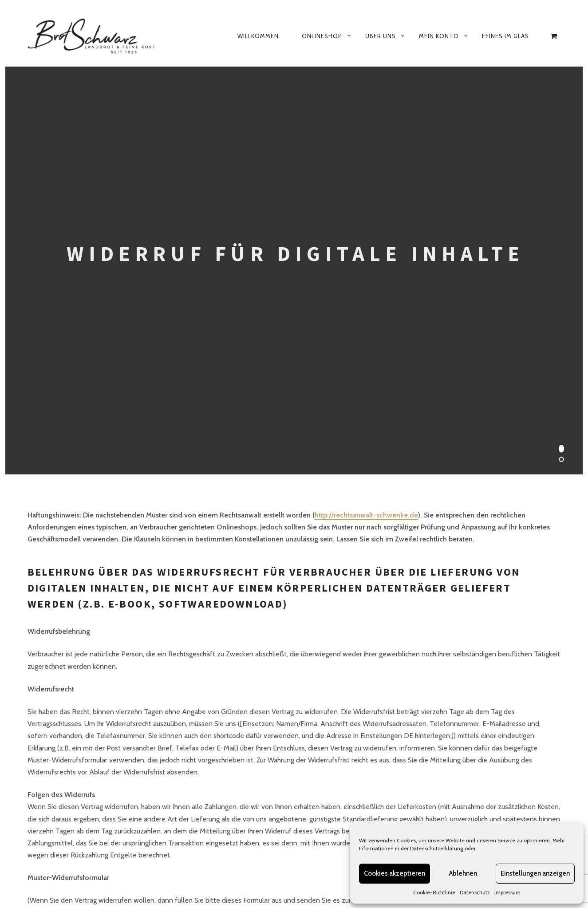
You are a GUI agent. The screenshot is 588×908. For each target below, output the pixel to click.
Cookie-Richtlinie (434, 892)
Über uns (381, 36)
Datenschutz (475, 892)
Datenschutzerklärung (437, 848)
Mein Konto (439, 36)
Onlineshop (322, 36)
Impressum (507, 892)
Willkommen (258, 36)
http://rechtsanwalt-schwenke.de (366, 515)
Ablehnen (463, 873)
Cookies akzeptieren (395, 873)
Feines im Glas (505, 36)
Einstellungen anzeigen (535, 873)
